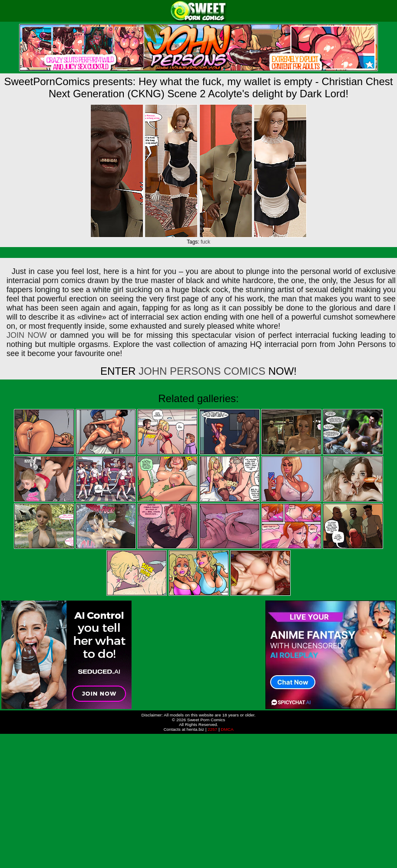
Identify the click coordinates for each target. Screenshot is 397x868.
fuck (205, 242)
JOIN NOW (27, 335)
